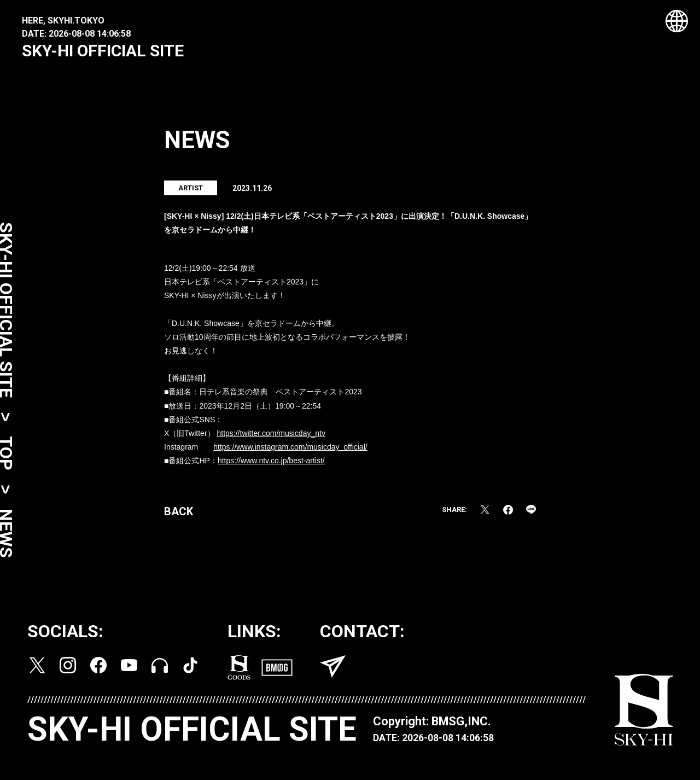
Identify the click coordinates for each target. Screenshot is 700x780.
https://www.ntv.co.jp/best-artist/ (271, 467)
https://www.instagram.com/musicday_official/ (290, 453)
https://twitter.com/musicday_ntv (271, 439)
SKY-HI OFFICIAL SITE (103, 51)
